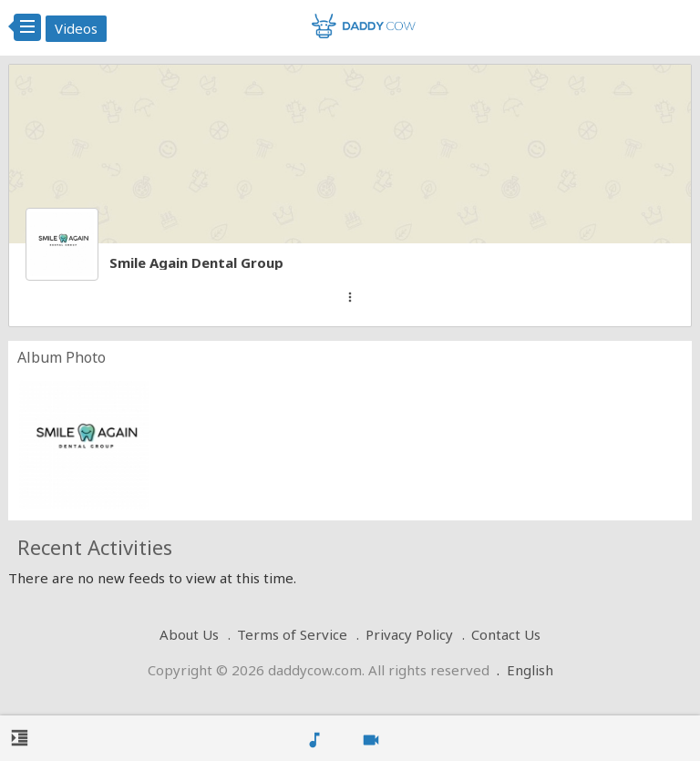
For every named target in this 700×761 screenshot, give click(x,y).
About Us (189, 634)
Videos (76, 28)
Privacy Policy (409, 634)
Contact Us (506, 634)
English (530, 670)
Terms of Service (292, 634)
